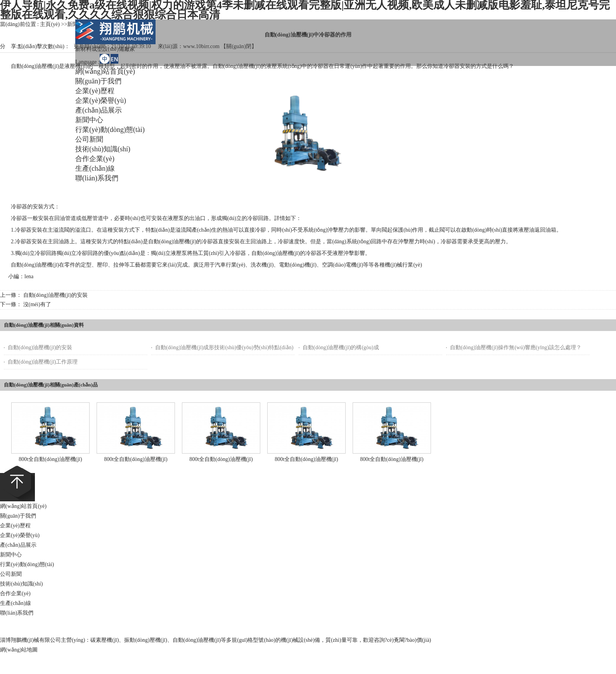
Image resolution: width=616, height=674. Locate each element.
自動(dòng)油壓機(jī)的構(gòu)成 (341, 347)
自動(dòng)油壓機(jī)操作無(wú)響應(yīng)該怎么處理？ (516, 347)
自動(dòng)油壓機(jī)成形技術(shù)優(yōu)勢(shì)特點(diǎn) (224, 347)
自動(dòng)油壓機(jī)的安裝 (55, 295)
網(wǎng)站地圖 (19, 650)
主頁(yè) (50, 24)
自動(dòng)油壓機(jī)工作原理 (43, 362)
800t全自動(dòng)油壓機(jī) (50, 459)
